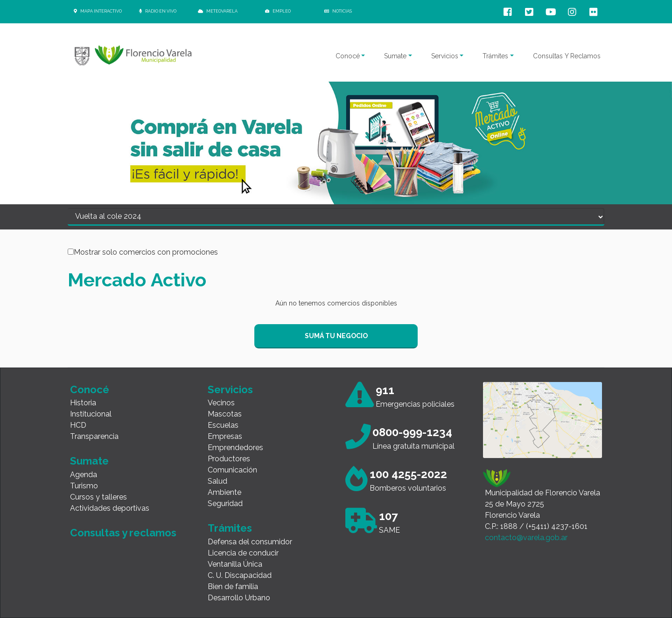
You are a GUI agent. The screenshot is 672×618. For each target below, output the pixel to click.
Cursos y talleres (98, 497)
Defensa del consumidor (250, 542)
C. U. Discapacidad (240, 575)
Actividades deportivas (110, 508)
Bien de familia (233, 587)
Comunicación (232, 470)
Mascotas (225, 414)
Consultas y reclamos (123, 533)
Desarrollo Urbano (239, 598)
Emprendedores (235, 448)
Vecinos (221, 403)
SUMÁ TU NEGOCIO (336, 336)
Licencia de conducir (243, 553)
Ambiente (224, 492)
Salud (217, 481)
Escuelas (223, 425)
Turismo (84, 486)
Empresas (225, 436)
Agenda (84, 475)
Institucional (91, 414)
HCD (78, 425)
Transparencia (94, 436)
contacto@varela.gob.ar (526, 538)
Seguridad (225, 503)
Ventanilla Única (235, 564)
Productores (229, 459)
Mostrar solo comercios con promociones (146, 252)
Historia (83, 403)
